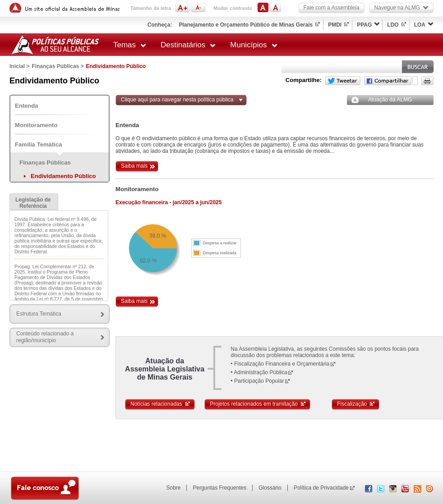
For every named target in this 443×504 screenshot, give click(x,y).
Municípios (254, 45)
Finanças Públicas (45, 163)
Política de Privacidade (321, 488)
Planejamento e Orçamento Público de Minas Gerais (246, 25)
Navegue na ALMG (401, 8)
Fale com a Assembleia (332, 8)
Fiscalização (356, 404)
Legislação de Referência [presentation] (33, 203)
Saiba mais (134, 166)
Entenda (27, 106)
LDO (393, 25)
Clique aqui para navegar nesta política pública (177, 100)
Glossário (270, 488)
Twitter (343, 81)
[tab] (34, 202)
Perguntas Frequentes (219, 488)
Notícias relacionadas (161, 404)
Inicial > (19, 66)
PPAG (364, 25)
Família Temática (38, 144)
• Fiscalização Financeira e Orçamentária (280, 364)
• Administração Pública (259, 372)
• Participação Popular (257, 381)
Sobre (173, 488)
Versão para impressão (427, 81)
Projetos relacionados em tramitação (258, 404)
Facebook (388, 81)
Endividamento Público (63, 176)
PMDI (335, 25)
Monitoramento (36, 125)
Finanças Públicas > (58, 66)
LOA (420, 25)
